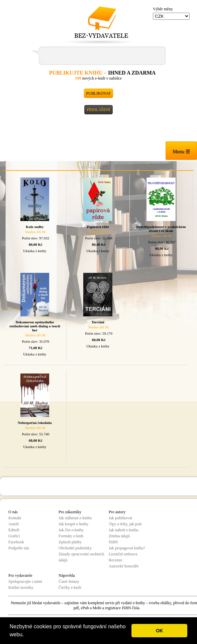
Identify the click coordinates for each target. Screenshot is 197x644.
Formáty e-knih (71, 536)
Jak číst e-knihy (71, 530)
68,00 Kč (99, 340)
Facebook (16, 542)
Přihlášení (98, 110)
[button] (26, 635)
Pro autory (117, 512)
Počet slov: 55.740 (36, 434)
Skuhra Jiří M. (36, 232)
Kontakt (15, 518)
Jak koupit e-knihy (73, 524)
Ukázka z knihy (35, 251)
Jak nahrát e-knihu (124, 530)
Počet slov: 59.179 (99, 333)
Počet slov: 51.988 (99, 238)
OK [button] (160, 631)
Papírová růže (98, 227)
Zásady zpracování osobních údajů (81, 557)
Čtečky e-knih (70, 587)
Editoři (14, 530)
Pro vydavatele (20, 575)
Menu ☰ (181, 151)
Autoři (14, 524)
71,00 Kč (36, 348)
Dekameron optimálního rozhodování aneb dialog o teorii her (35, 326)
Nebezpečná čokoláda (35, 423)
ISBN (113, 542)
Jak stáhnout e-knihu (75, 518)
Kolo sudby (35, 227)
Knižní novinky (21, 587)
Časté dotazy (69, 581)
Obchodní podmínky (75, 548)
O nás (13, 512)
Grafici (14, 536)
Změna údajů (119, 536)
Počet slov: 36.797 (162, 242)
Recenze (116, 560)
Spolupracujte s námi (25, 581)
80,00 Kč (36, 244)
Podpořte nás (19, 548)
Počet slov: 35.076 (36, 341)
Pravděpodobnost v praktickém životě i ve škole (161, 229)
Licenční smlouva (123, 554)
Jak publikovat (120, 518)
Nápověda (67, 575)
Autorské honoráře (124, 566)
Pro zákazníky (70, 512)
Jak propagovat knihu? (127, 548)
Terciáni (98, 322)
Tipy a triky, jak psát (125, 524)
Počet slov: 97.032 (36, 238)
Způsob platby (70, 542)
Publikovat (99, 93)
